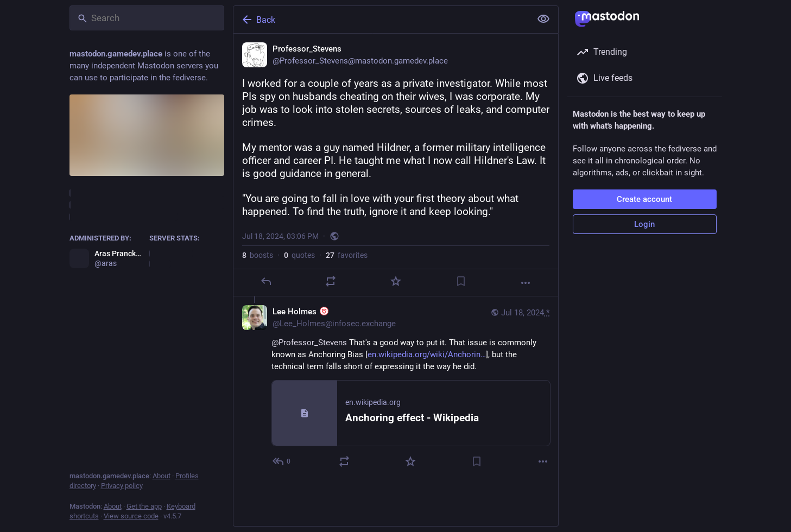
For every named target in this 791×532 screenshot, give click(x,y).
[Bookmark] (460, 281)
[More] (526, 283)
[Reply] (265, 281)
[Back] (381, 20)
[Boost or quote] (331, 281)
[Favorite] (395, 281)
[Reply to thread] (282, 461)
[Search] (147, 18)
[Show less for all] (543, 19)
